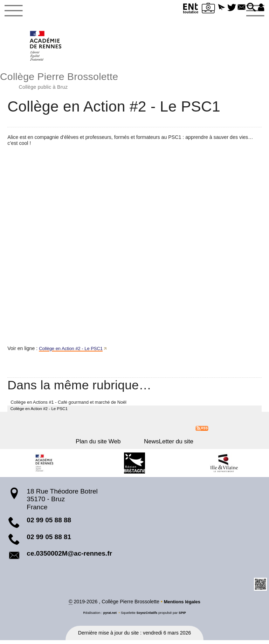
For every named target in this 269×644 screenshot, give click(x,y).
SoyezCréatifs (147, 616)
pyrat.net (109, 616)
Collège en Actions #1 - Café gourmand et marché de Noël (68, 405)
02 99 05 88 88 (49, 524)
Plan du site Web (103, 445)
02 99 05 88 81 (49, 540)
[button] (215, 8)
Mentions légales (182, 605)
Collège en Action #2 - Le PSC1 (74, 351)
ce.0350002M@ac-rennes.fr (69, 557)
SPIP (184, 616)
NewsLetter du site (164, 445)
